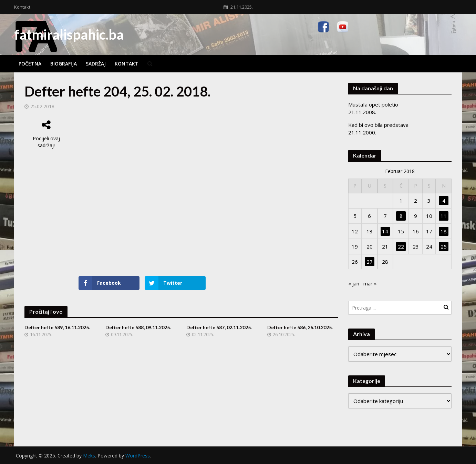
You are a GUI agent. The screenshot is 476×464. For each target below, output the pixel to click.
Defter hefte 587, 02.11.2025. (219, 327)
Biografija (64, 64)
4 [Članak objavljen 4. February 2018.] (444, 201)
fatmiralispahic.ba (69, 34)
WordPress (138, 456)
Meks (89, 456)
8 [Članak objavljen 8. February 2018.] (401, 216)
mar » (370, 283)
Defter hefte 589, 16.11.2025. (57, 327)
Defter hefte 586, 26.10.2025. (300, 327)
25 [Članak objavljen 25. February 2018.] (444, 246)
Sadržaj (96, 64)
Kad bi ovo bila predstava (378, 125)
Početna (30, 64)
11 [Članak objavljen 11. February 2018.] (444, 216)
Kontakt (22, 7)
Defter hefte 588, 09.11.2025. (138, 327)
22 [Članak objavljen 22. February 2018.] (401, 246)
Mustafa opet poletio (373, 104)
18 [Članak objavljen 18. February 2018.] (444, 231)
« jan (354, 283)
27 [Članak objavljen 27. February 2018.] (370, 262)
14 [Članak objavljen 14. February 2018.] (385, 231)
